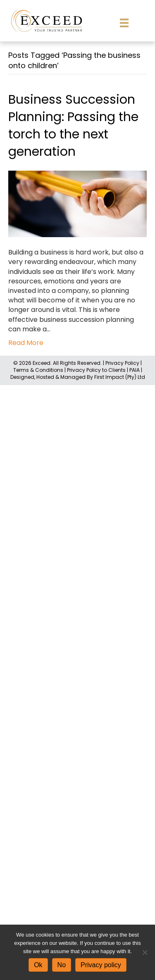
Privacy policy (101, 965)
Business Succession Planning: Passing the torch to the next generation (73, 126)
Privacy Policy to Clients (96, 370)
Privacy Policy (122, 363)
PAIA (135, 370)
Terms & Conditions (38, 370)
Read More (26, 343)
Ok (38, 965)
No (62, 965)
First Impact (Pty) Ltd (120, 377)
